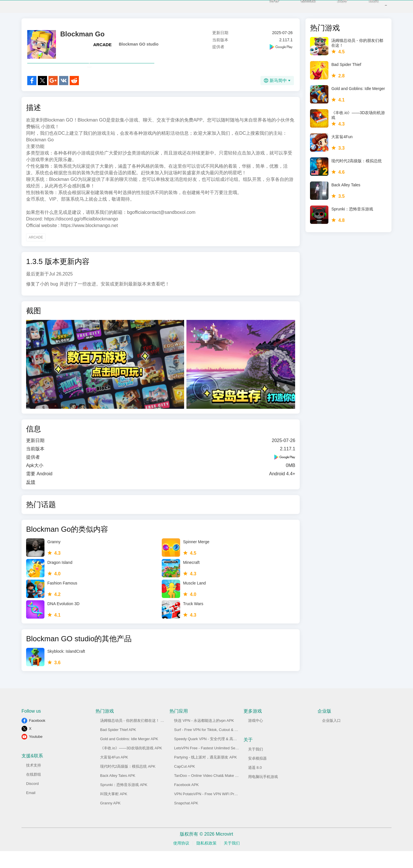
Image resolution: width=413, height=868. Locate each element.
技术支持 (34, 782)
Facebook (37, 737)
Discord (32, 800)
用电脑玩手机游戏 (263, 794)
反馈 (31, 499)
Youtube (36, 753)
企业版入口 (331, 737)
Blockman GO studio (139, 48)
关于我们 (256, 766)
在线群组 (34, 791)
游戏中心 (256, 737)
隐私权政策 (206, 860)
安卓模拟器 (257, 775)
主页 (365, 9)
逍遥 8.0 (255, 784)
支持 (334, 9)
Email (31, 810)
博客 (266, 9)
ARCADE (102, 49)
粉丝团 (300, 9)
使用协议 (181, 860)
